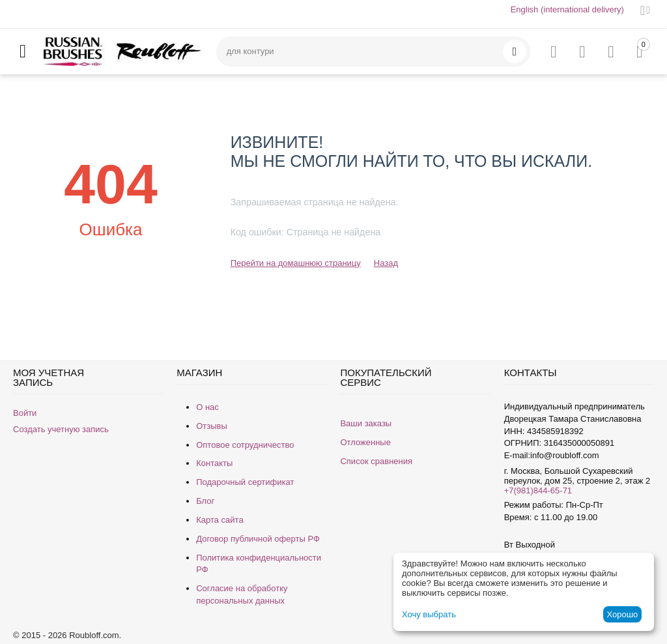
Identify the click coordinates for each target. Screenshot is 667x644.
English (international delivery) (567, 9)
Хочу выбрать (429, 614)
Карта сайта (220, 520)
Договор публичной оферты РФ (258, 539)
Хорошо (622, 614)
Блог (205, 501)
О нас (207, 407)
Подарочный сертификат (245, 482)
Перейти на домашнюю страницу (296, 263)
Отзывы (212, 426)
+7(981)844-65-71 (538, 490)
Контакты (214, 463)
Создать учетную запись (61, 429)
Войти (25, 413)
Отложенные (365, 442)
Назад (386, 263)
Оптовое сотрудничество (245, 445)
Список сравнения (376, 461)
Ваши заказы (366, 423)
